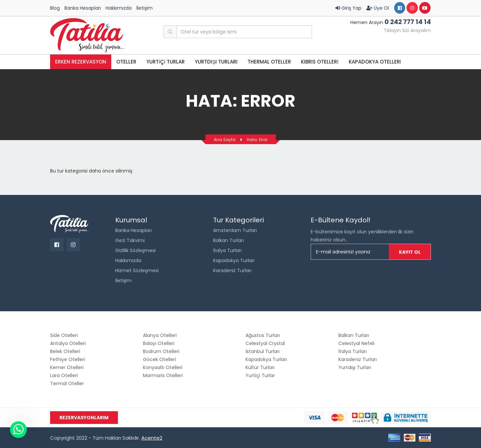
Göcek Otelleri (159, 359)
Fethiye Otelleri (68, 359)
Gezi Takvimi (130, 240)
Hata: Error (257, 140)
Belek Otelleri (65, 351)
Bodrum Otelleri (161, 351)
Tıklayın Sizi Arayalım (407, 30)
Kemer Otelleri (67, 367)
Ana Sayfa (225, 140)
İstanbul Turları (263, 351)
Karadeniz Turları (232, 270)
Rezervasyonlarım (84, 418)
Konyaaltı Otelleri (163, 367)
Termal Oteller (67, 383)
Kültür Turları (260, 367)
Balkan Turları (228, 240)
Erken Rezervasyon (81, 62)
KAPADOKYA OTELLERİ (375, 62)
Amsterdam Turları (235, 230)
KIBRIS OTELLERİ (320, 62)
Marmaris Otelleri (163, 375)
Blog (55, 8)
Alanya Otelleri (160, 335)
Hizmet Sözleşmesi (137, 270)
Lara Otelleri (64, 375)
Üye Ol (378, 8)
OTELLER (126, 62)
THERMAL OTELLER (269, 62)
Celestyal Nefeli (356, 343)
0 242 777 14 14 (408, 22)
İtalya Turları (227, 250)
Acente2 (152, 438)
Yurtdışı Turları (216, 62)
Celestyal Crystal (265, 343)
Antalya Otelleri (68, 343)
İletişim (144, 8)
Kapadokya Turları (234, 260)
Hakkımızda (119, 8)
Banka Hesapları (83, 8)
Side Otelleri (64, 335)
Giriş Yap (348, 8)
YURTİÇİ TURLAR (166, 62)
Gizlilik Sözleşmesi (135, 250)
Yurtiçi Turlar (260, 375)
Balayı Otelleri (159, 343)
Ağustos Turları (263, 335)
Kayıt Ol (410, 252)
